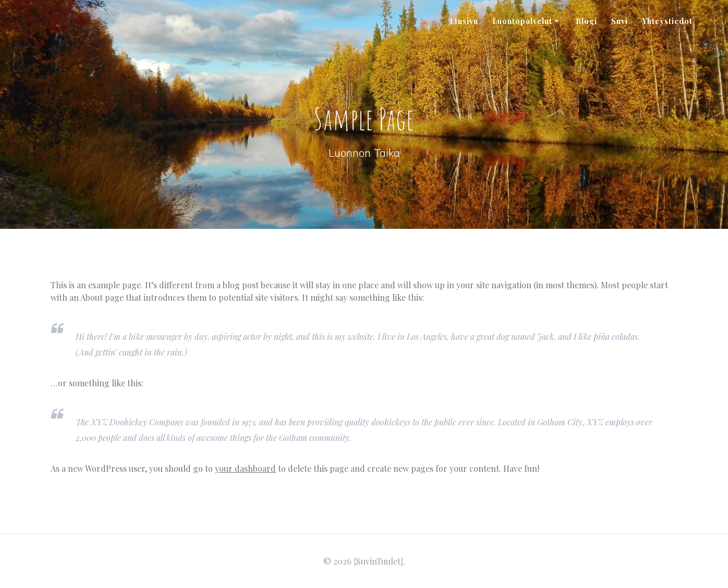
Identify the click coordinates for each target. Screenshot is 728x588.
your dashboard (245, 468)
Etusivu (464, 21)
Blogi (586, 21)
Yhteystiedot (668, 21)
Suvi (620, 21)
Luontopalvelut (522, 21)
